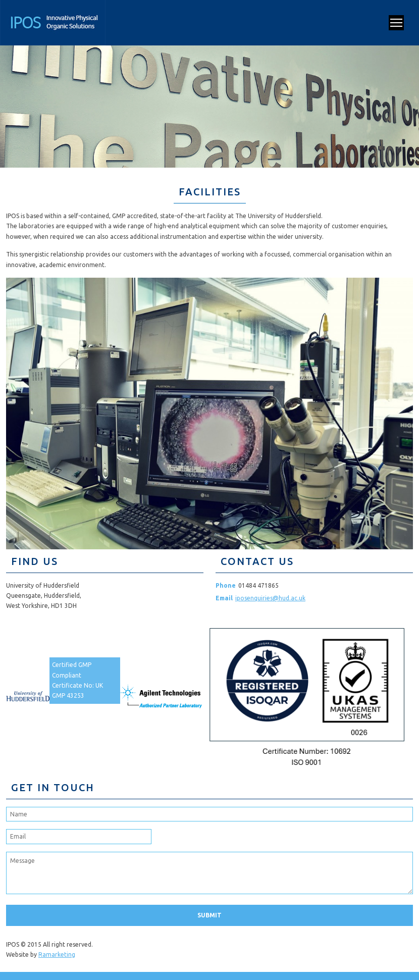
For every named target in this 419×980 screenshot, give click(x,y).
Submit (210, 915)
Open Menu (396, 23)
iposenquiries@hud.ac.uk (270, 598)
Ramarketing (57, 955)
